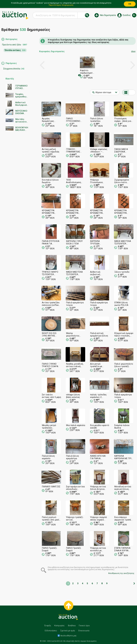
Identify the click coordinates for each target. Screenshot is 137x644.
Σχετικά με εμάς (68, 631)
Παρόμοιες (11, 63)
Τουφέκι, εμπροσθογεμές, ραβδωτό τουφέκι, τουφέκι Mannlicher (21, 95)
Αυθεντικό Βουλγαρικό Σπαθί (21, 104)
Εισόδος (127, 15)
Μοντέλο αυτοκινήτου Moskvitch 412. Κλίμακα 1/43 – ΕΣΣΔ (22, 120)
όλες (133, 51)
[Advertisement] (15, 185)
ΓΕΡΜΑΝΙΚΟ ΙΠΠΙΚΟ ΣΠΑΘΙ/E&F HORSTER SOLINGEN (21, 87)
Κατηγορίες (11, 39)
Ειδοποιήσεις (51, 631)
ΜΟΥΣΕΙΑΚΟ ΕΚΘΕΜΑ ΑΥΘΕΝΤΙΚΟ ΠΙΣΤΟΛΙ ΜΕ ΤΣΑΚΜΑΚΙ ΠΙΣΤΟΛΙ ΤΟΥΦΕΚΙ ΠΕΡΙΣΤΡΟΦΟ (21, 112)
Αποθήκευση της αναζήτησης (121, 573)
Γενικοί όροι (84, 626)
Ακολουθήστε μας (68, 636)
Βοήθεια (72, 626)
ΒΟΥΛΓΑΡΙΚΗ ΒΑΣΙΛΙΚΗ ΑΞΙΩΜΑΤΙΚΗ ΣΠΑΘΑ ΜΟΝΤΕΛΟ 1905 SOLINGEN (22, 129)
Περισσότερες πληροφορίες (61, 5)
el (134, 15)
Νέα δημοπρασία (108, 15)
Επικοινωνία (84, 631)
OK (130, 4)
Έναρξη (48, 626)
